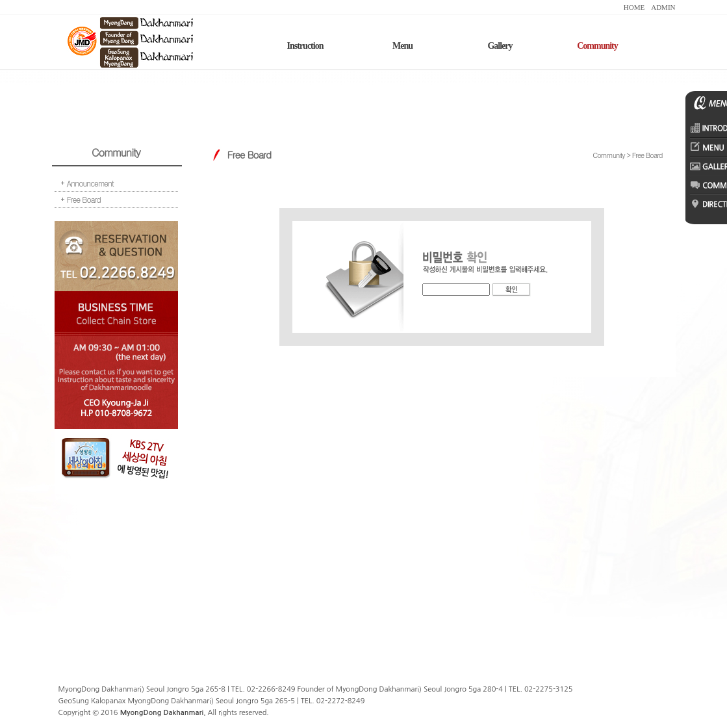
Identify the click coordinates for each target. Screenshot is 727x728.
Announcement (90, 183)
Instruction (305, 46)
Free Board (84, 199)
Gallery (500, 46)
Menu (402, 46)
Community (597, 46)
